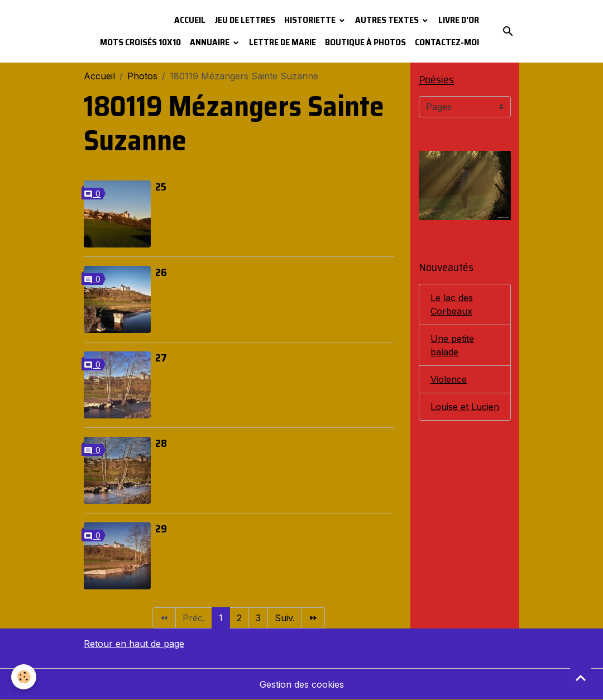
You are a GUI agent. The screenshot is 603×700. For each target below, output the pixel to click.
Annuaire (210, 42)
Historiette (311, 20)
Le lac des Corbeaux (452, 304)
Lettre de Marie (283, 42)
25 (161, 187)
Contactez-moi (447, 42)
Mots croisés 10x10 (140, 42)
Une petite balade (452, 345)
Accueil (190, 20)
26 (161, 272)
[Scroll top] (581, 678)
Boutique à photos (365, 42)
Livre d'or (459, 20)
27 (161, 358)
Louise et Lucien (465, 407)
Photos (142, 76)
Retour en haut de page (134, 644)
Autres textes (388, 20)
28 (161, 443)
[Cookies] (24, 677)
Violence (449, 379)
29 (161, 528)
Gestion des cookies (302, 684)
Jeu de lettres (245, 20)
